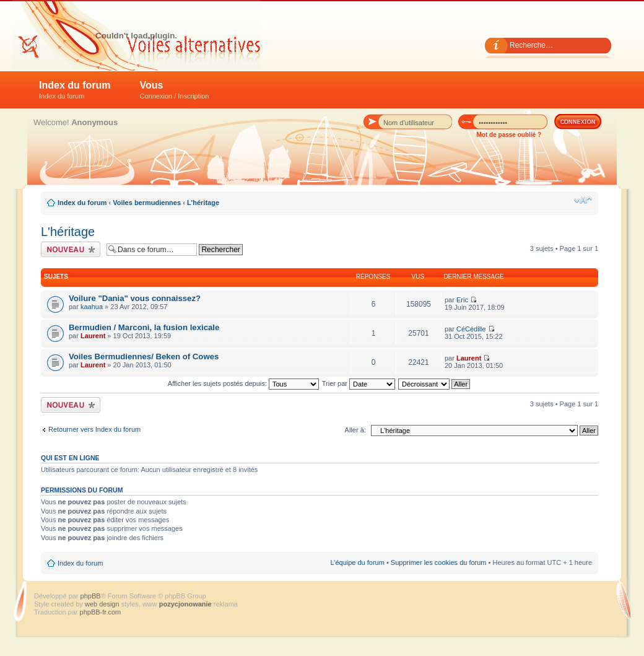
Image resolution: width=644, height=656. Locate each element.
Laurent (93, 336)
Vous (175, 90)
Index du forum (75, 90)
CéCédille (471, 329)
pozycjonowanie (185, 604)
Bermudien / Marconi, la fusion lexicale (144, 327)
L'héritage (203, 203)
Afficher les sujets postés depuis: (243, 383)
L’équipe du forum (357, 562)
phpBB (91, 596)
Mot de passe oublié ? (509, 135)
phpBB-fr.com (101, 612)
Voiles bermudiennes (147, 203)
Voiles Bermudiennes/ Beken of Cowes (144, 356)
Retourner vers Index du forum (94, 429)
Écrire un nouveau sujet (71, 249)
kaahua (92, 307)
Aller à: (355, 430)
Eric (462, 300)
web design (103, 604)
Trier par (359, 383)
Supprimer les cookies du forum (439, 562)
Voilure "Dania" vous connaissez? (135, 298)
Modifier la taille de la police (583, 200)
